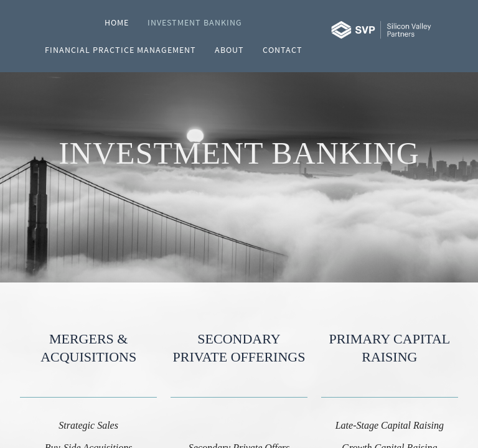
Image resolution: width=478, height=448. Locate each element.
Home (117, 22)
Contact (283, 50)
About (229, 50)
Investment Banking (195, 22)
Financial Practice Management (120, 50)
